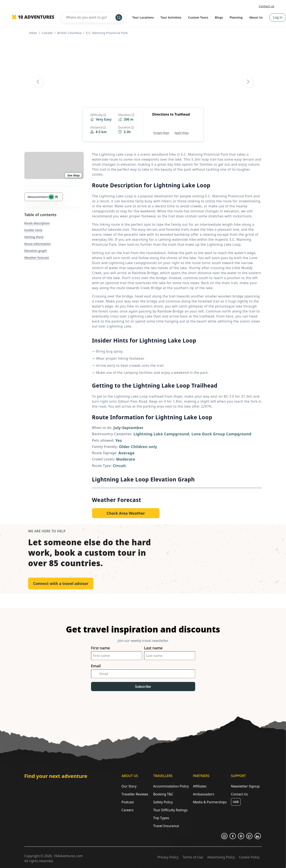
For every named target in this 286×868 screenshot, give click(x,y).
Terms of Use (193, 857)
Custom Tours (198, 17)
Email (96, 666)
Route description (37, 223)
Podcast (128, 802)
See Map (74, 175)
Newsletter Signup (245, 786)
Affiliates (200, 786)
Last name (153, 648)
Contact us (267, 6)
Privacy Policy (168, 857)
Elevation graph (36, 251)
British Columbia (69, 33)
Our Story (129, 786)
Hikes (33, 33)
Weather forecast (37, 258)
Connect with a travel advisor (61, 583)
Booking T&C (163, 794)
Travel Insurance (166, 826)
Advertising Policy (221, 857)
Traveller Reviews (135, 794)
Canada (47, 33)
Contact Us (239, 794)
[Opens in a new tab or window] (161, 129)
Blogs (219, 17)
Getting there (34, 237)
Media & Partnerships (210, 802)
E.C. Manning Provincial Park (107, 33)
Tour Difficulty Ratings (170, 810)
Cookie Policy (249, 857)
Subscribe (143, 687)
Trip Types (161, 818)
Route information (38, 244)
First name (101, 648)
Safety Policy (163, 802)
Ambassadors (204, 794)
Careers (127, 810)
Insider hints (33, 230)
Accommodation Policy (171, 786)
